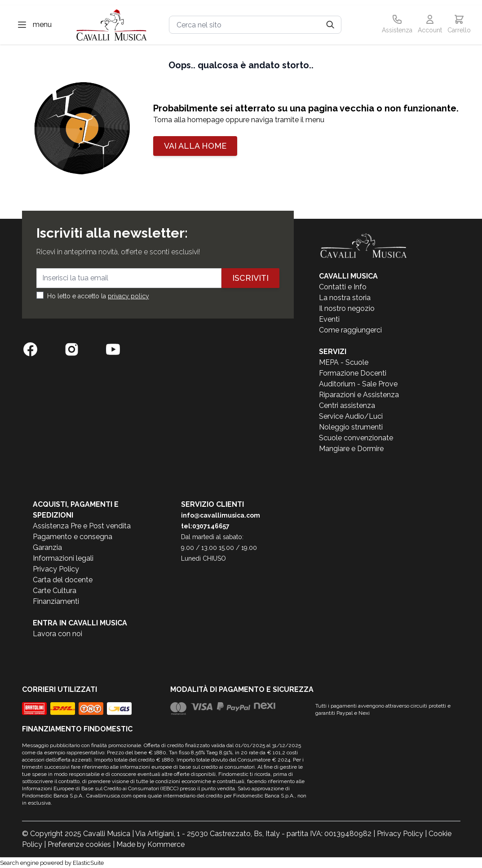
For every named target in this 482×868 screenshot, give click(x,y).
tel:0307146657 (205, 526)
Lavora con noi (57, 634)
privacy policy (128, 296)
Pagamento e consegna (73, 537)
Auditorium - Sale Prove (358, 384)
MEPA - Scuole (344, 362)
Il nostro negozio (347, 308)
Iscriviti (250, 278)
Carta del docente (63, 580)
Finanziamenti (56, 601)
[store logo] (112, 25)
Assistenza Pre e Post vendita (82, 526)
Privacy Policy (56, 569)
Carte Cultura (55, 591)
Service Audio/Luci (351, 416)
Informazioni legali (63, 558)
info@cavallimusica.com (221, 515)
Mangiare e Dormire (351, 449)
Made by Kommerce (150, 844)
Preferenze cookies (79, 844)
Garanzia (47, 547)
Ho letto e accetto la (98, 296)
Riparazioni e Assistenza (359, 395)
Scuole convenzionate (356, 438)
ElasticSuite (88, 863)
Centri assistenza (347, 405)
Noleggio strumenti (351, 427)
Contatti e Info (343, 287)
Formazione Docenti (353, 373)
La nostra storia (345, 298)
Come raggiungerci (350, 330)
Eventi (329, 319)
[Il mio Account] (430, 25)
